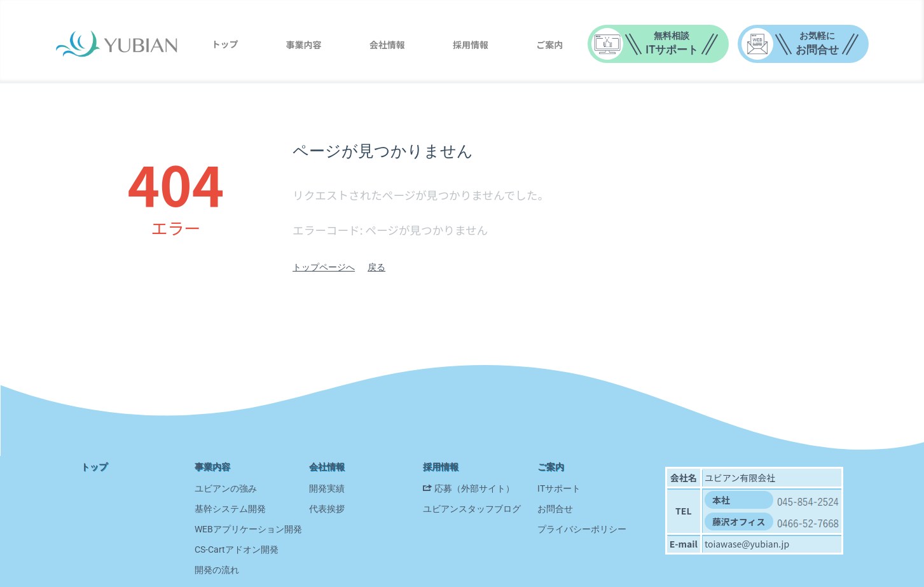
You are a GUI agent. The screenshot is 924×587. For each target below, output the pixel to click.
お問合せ (555, 509)
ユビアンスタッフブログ (472, 509)
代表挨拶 (327, 509)
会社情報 (387, 45)
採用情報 (471, 45)
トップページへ (324, 267)
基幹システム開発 (230, 509)
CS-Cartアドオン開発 (237, 549)
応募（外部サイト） (474, 488)
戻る (376, 267)
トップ (224, 44)
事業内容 (304, 45)
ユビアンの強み (226, 488)
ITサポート (559, 488)
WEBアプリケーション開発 (248, 529)
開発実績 (327, 488)
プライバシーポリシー (582, 529)
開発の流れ (217, 570)
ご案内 (549, 45)
